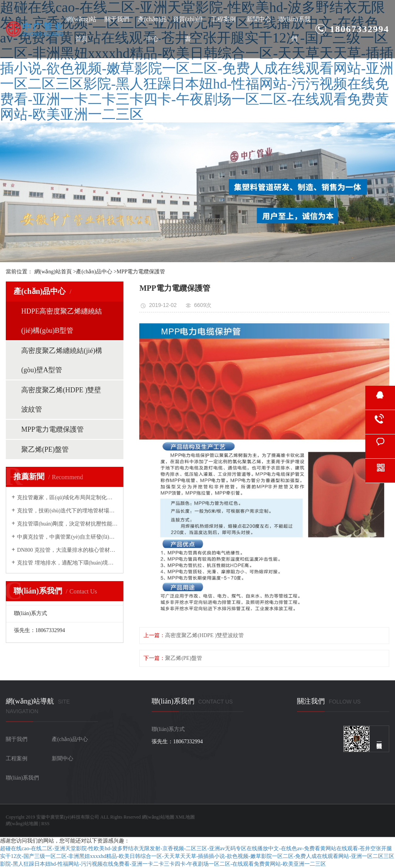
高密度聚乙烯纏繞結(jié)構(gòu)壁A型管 (62, 360)
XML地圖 (185, 817)
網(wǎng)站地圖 (158, 817)
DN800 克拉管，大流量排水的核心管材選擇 (67, 550)
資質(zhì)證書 (188, 29)
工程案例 (223, 19)
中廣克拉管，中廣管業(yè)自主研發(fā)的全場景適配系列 (67, 537)
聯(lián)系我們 (295, 29)
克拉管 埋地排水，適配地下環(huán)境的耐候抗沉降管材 (67, 563)
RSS (45, 824)
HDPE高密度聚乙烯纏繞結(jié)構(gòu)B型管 (62, 321)
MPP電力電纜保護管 (141, 272)
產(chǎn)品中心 (152, 29)
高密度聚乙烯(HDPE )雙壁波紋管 (61, 400)
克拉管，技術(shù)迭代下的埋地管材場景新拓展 (67, 511)
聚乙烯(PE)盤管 (45, 449)
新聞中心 (259, 19)
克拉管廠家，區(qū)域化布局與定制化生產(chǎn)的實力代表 (67, 498)
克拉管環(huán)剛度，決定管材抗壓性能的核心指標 (67, 524)
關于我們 (117, 19)
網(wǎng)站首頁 (81, 29)
